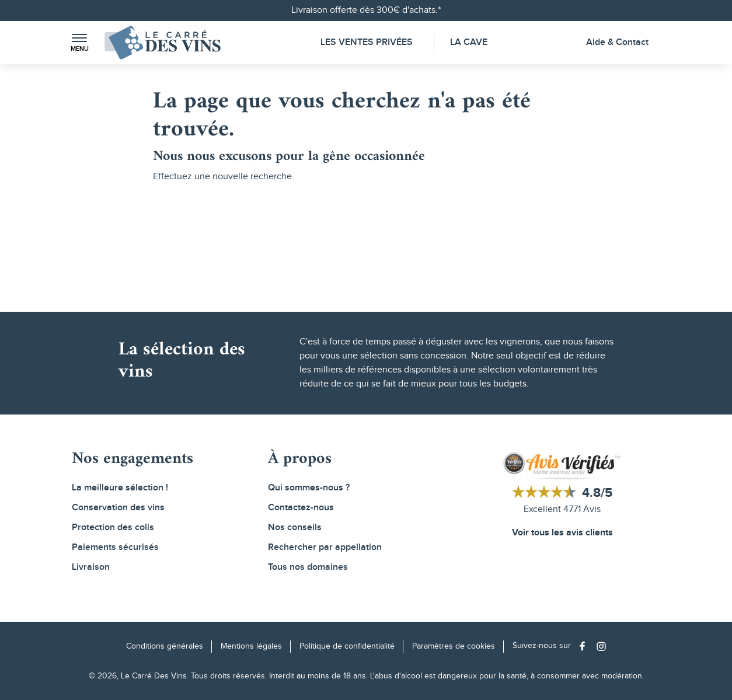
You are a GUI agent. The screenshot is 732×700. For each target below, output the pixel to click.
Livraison (91, 567)
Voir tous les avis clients (562, 533)
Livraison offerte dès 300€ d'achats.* (366, 10)
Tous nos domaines (308, 567)
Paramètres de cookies (454, 646)
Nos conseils (295, 527)
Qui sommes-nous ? (309, 488)
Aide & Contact (617, 42)
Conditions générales (165, 646)
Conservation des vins (118, 508)
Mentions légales (251, 646)
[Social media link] (585, 646)
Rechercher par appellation (325, 547)
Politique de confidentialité (347, 646)
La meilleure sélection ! (120, 488)
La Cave (469, 42)
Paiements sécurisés (115, 547)
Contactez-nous (301, 508)
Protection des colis (113, 527)
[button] (79, 43)
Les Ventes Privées (367, 42)
